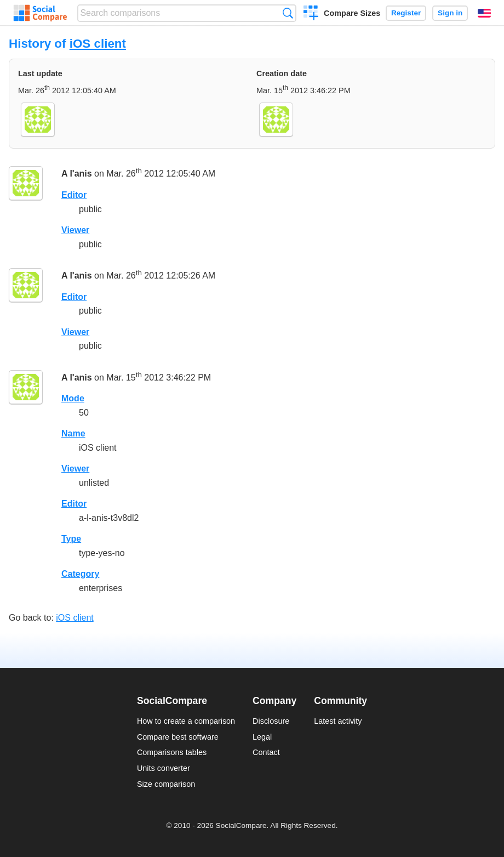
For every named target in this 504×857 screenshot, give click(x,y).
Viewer (75, 230)
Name (73, 433)
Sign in (450, 13)
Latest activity (338, 721)
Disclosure (271, 721)
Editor (74, 195)
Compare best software (178, 737)
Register (406, 13)
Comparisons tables (172, 752)
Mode (73, 398)
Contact (266, 752)
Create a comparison (311, 14)
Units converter (164, 768)
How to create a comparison (186, 721)
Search (288, 13)
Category (80, 574)
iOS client (98, 44)
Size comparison (166, 784)
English (484, 13)
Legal (262, 737)
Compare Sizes (352, 13)
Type (71, 539)
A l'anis (77, 174)
